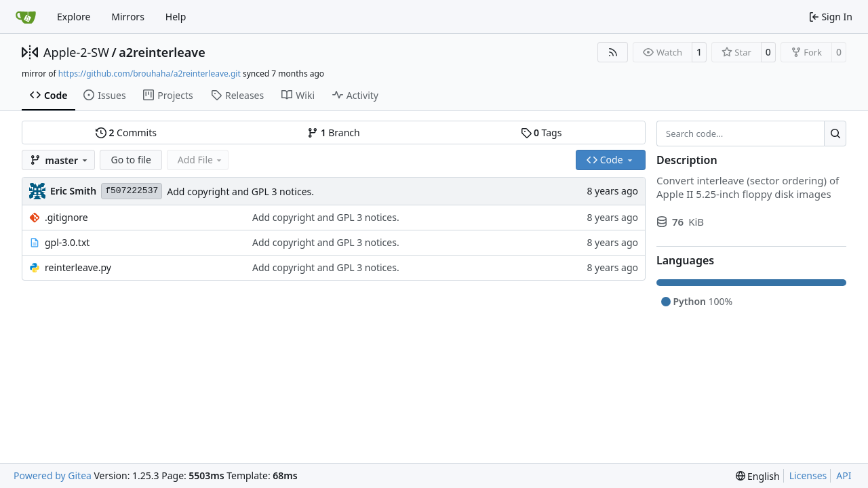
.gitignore (66, 217)
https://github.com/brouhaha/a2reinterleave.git (150, 74)
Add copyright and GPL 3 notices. (240, 191)
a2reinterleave (162, 52)
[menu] (758, 476)
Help (176, 17)
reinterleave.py (78, 267)
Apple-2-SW (76, 52)
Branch (334, 133)
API (844, 475)
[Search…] (835, 134)
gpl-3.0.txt (67, 242)
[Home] (26, 17)
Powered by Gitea (53, 475)
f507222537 (132, 191)
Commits (126, 133)
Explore (74, 17)
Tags (541, 133)
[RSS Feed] (613, 52)
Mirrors (128, 17)
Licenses (808, 475)
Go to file (131, 160)
